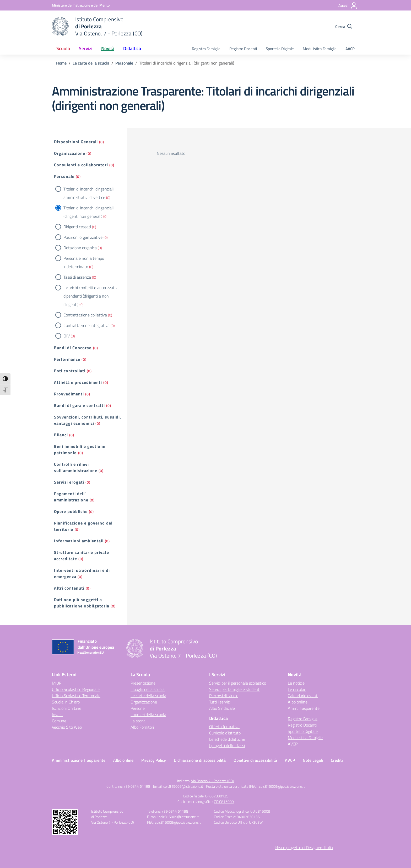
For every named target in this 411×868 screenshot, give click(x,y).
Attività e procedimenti (78, 382)
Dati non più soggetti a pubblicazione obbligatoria (82, 603)
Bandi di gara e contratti (79, 405)
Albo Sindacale (222, 708)
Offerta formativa (224, 727)
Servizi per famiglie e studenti (235, 689)
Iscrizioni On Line (67, 708)
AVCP (350, 49)
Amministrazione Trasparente (79, 760)
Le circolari (297, 689)
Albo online (298, 702)
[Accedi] (348, 6)
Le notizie (296, 683)
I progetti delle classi (227, 745)
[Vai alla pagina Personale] (124, 63)
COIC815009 (224, 801)
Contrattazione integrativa (86, 325)
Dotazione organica (80, 248)
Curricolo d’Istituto (225, 733)
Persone (138, 708)
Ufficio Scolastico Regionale (76, 689)
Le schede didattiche (227, 739)
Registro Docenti (243, 49)
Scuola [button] (63, 48)
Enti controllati (70, 371)
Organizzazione (70, 153)
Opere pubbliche (71, 511)
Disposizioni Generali (76, 142)
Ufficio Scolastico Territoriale (76, 696)
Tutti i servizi (220, 702)
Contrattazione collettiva (85, 315)
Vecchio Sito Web (67, 727)
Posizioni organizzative (83, 237)
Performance (67, 359)
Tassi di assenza (77, 277)
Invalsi (58, 714)
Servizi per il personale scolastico (238, 683)
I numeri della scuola (148, 714)
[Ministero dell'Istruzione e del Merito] (81, 5)
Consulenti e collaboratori (81, 165)
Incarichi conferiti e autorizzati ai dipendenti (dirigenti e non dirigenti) (91, 296)
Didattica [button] (132, 48)
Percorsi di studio (224, 696)
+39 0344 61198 (137, 786)
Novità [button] (108, 48)
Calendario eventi (303, 696)
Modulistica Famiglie (320, 49)
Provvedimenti (69, 394)
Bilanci (61, 435)
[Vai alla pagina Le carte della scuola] (91, 63)
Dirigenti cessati (77, 227)
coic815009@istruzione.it (183, 786)
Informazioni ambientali (79, 541)
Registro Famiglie (206, 49)
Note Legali (313, 760)
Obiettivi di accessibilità (255, 760)
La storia (138, 721)
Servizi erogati (69, 482)
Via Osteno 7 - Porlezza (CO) (212, 781)
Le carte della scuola (148, 696)
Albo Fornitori (142, 727)
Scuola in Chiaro (66, 702)
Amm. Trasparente (304, 708)
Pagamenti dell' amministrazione (71, 497)
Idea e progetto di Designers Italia (304, 848)
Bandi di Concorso (73, 348)
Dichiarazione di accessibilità (200, 760)
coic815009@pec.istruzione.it (282, 786)
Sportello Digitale (280, 49)
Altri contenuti (69, 588)
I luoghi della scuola (148, 689)
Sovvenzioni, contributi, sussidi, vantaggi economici (88, 420)
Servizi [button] (86, 48)
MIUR (57, 683)
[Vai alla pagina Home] (61, 63)
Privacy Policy (154, 760)
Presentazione (143, 683)
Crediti (337, 760)
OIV (67, 336)
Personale (64, 176)
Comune (59, 721)
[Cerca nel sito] (344, 27)
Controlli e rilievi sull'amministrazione (76, 467)
